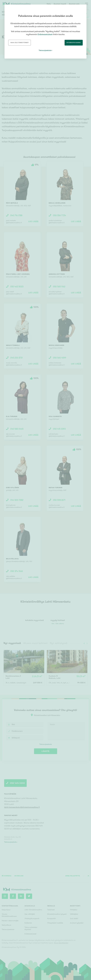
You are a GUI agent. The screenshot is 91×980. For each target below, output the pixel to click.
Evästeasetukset (45, 34)
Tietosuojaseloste (45, 50)
